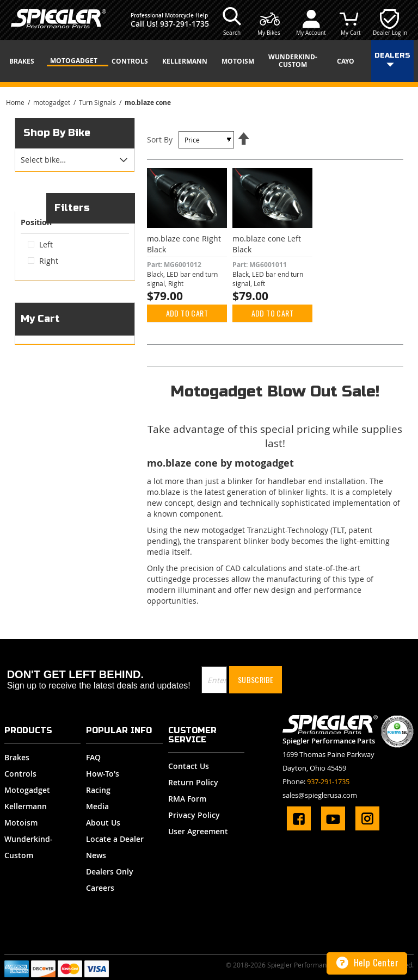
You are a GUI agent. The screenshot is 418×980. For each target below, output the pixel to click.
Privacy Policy (194, 815)
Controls (20, 774)
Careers (100, 888)
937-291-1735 (185, 24)
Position (36, 234)
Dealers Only (110, 872)
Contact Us (189, 766)
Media (97, 806)
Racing (98, 790)
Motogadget (27, 790)
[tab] (75, 160)
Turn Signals (98, 102)
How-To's (103, 774)
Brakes (17, 757)
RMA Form (187, 799)
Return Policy (193, 782)
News (96, 855)
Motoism (21, 823)
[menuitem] (26, 61)
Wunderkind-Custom (29, 847)
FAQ (93, 757)
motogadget (53, 102)
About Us (103, 823)
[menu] (209, 61)
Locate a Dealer (115, 839)
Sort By (160, 139)
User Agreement (198, 831)
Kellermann (26, 806)
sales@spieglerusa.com (320, 795)
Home (16, 102)
